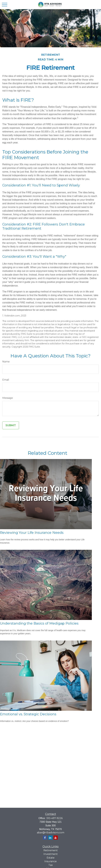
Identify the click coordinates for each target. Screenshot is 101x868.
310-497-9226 (54, 818)
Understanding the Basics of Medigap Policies (39, 623)
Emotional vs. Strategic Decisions (28, 714)
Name (6, 362)
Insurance (50, 861)
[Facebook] (45, 838)
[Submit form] (11, 425)
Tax (51, 865)
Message (8, 398)
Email (6, 380)
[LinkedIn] (50, 838)
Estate (51, 858)
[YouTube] (56, 838)
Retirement (51, 850)
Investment (51, 854)
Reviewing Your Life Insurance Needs (32, 533)
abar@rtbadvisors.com (51, 833)
